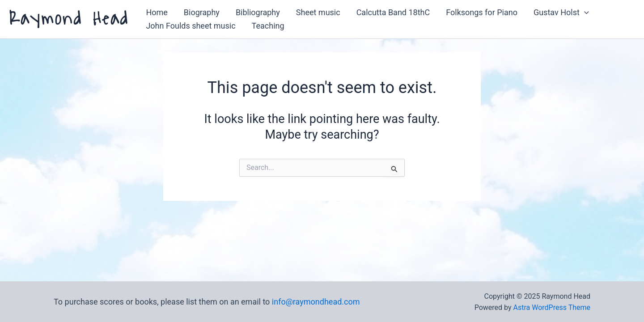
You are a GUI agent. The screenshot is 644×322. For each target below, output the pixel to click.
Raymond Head (69, 19)
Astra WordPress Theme (552, 307)
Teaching (268, 26)
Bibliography (258, 12)
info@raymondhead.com (316, 302)
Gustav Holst (561, 13)
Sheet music (318, 12)
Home (157, 12)
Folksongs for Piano (482, 12)
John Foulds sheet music (191, 26)
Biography (202, 12)
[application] (584, 13)
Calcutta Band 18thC (393, 12)
